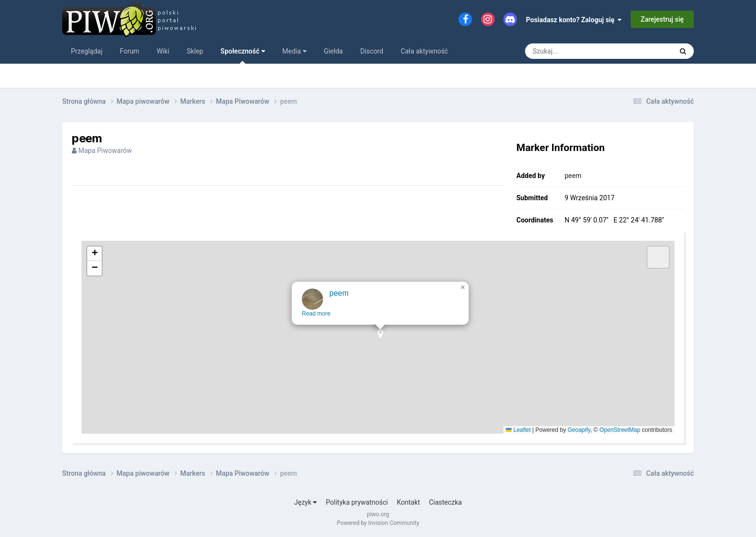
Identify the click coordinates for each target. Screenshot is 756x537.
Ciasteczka (445, 502)
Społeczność (243, 55)
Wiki (163, 51)
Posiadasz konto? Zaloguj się (574, 20)
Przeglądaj (87, 51)
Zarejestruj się (662, 19)
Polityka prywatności (357, 502)
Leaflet (518, 430)
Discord (372, 51)
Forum (130, 51)
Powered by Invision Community (378, 523)
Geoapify (579, 430)
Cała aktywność (424, 51)
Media (295, 51)
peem (573, 176)
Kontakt (408, 502)
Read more (318, 325)
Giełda (334, 51)
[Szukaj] (577, 51)
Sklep (195, 51)
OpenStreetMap (620, 430)
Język (305, 502)
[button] (383, 348)
